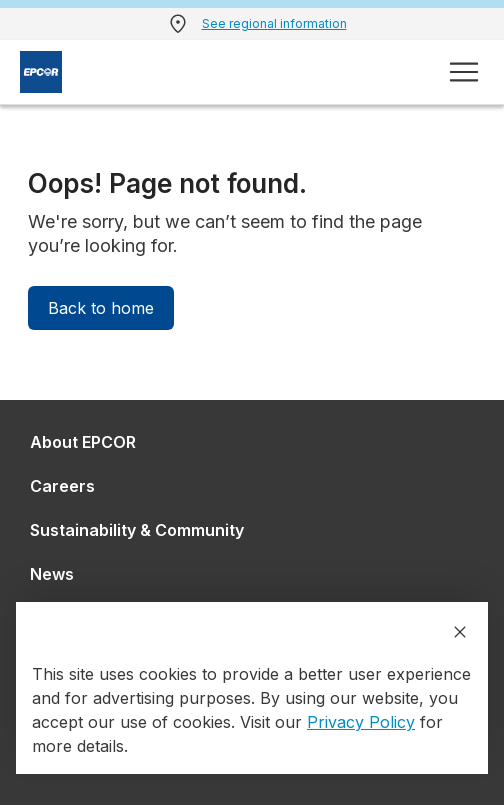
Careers (62, 486)
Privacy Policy (361, 722)
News (52, 574)
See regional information (274, 23)
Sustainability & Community (137, 530)
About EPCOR (83, 442)
